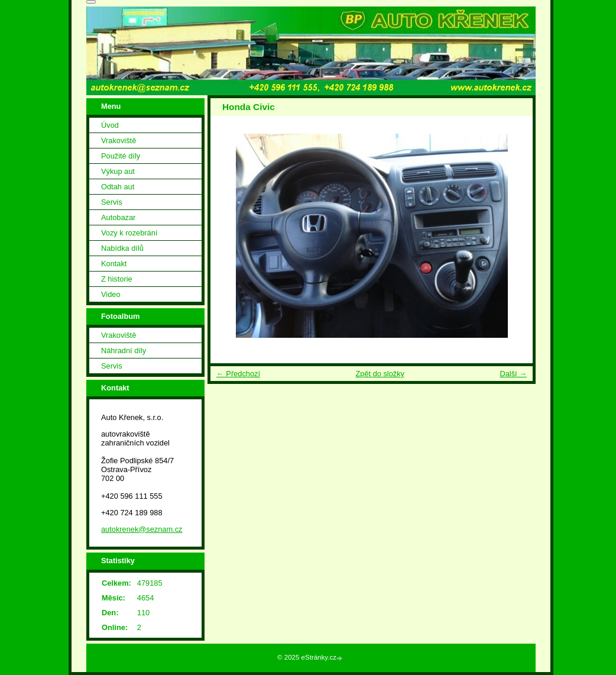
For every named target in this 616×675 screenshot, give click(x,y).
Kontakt (114, 264)
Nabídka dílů (122, 248)
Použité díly (121, 156)
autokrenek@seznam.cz (142, 529)
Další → (513, 374)
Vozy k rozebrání (129, 233)
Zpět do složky (380, 374)
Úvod (110, 125)
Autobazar (118, 217)
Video (111, 294)
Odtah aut (118, 187)
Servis (112, 202)
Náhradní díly (124, 351)
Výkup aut (118, 171)
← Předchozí (238, 374)
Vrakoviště (119, 141)
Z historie (117, 279)
